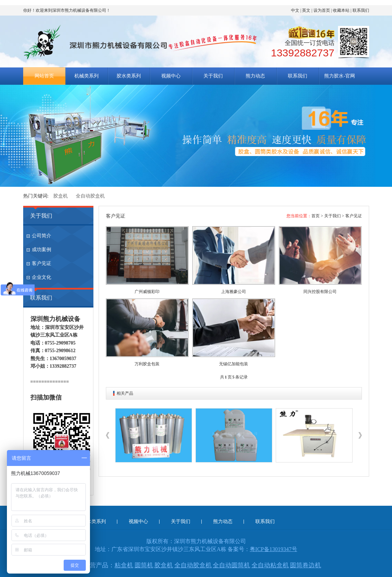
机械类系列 (86, 76)
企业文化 (42, 277)
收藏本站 (341, 10)
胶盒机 (61, 196)
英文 (306, 10)
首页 (316, 216)
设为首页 (322, 10)
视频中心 (171, 76)
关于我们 (213, 76)
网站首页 (44, 76)
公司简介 (42, 236)
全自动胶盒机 (90, 196)
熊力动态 (255, 76)
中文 (295, 10)
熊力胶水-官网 (340, 76)
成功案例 (42, 250)
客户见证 (42, 263)
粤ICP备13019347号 (274, 549)
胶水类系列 (129, 76)
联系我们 (361, 10)
